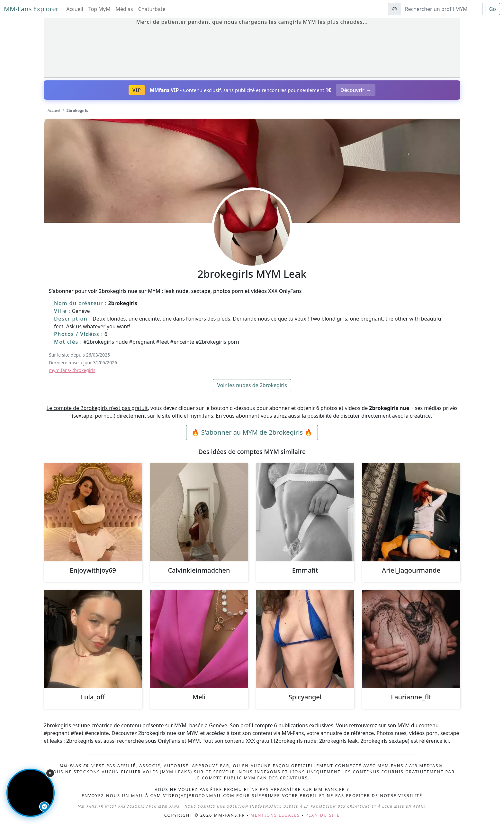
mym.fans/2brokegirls (72, 370)
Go (493, 9)
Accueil (75, 9)
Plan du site (323, 815)
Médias (124, 9)
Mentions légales (275, 815)
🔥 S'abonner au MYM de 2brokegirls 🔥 (252, 432)
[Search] (442, 9)
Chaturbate (152, 9)
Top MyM (99, 9)
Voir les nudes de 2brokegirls (252, 385)
